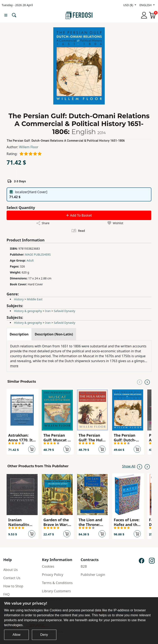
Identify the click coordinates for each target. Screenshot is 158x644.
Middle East (35, 299)
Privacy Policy (53, 575)
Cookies (48, 566)
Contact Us (12, 578)
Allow (16, 635)
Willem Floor (29, 147)
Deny (44, 635)
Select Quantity (21, 208)
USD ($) (129, 5)
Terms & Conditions (57, 583)
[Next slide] (147, 382)
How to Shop (13, 586)
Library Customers (56, 591)
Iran (48, 311)
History (19, 299)
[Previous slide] (140, 382)
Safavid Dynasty (64, 311)
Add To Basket (79, 215)
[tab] (19, 334)
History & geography (28, 311)
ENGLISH (146, 5)
